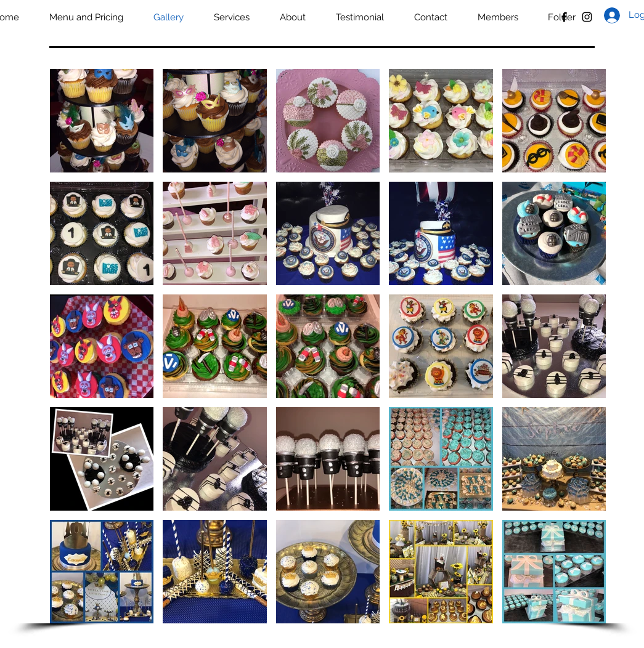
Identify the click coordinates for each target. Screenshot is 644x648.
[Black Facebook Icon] (564, 17)
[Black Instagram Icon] (587, 17)
